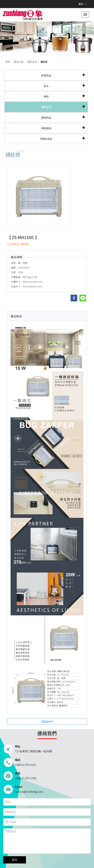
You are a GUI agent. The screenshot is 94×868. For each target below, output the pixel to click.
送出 (15, 860)
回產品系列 (47, 721)
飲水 (46, 86)
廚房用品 (46, 75)
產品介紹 (19, 62)
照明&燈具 (46, 139)
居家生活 (32, 62)
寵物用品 (46, 117)
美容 (46, 96)
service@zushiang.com (29, 792)
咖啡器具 (46, 128)
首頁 (8, 62)
